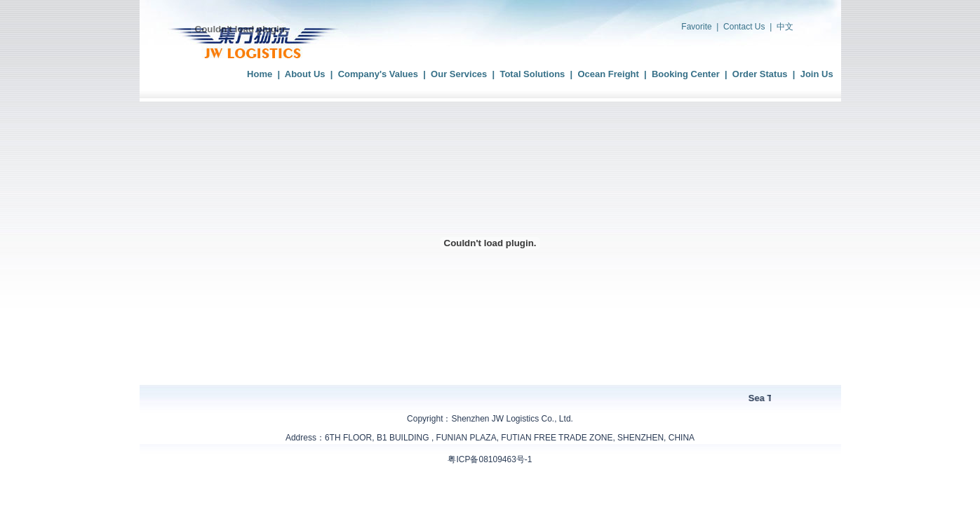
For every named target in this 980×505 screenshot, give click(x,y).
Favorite (696, 27)
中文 (785, 27)
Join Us (817, 74)
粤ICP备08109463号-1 (490, 459)
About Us (305, 74)
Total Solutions (532, 74)
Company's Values (378, 74)
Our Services (459, 74)
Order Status (760, 74)
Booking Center (686, 74)
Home (260, 74)
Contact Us (744, 27)
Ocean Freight (608, 74)
